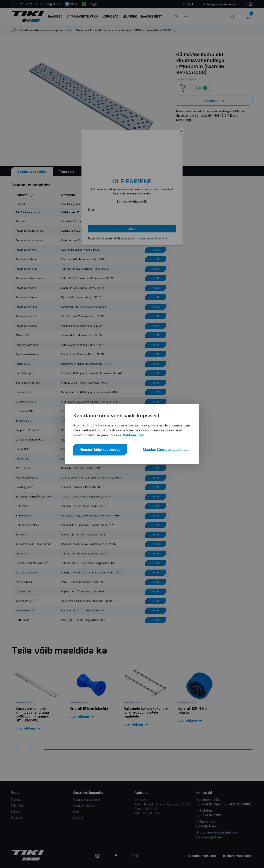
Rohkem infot (134, 435)
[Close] (181, 131)
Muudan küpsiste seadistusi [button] (166, 450)
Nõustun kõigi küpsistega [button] (100, 450)
